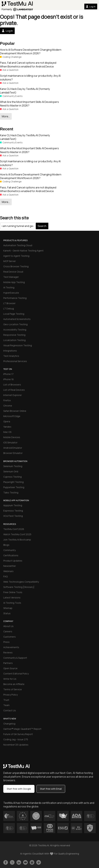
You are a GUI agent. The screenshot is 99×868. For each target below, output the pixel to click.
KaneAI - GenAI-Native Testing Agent (23, 251)
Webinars (8, 571)
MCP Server (10, 261)
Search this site (14, 218)
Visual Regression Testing (18, 345)
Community (9, 550)
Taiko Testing (11, 493)
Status (7, 613)
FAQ (5, 576)
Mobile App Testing (14, 282)
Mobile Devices (12, 437)
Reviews (8, 652)
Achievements (11, 647)
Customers (9, 637)
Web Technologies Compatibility (21, 582)
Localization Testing (14, 340)
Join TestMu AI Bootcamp (17, 540)
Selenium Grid (11, 471)
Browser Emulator (13, 453)
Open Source (10, 668)
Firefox (7, 400)
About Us (8, 626)
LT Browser (9, 303)
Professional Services (15, 361)
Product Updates (13, 561)
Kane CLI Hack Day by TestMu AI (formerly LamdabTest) (25, 91)
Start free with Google (19, 789)
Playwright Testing (13, 482)
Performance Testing (15, 298)
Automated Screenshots (17, 319)
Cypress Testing (12, 477)
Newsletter (10, 566)
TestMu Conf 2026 (14, 529)
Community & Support (15, 658)
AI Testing (9, 287)
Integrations (10, 351)
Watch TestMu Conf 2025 (17, 534)
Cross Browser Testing (16, 266)
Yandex (7, 427)
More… (6, 116)
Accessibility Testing (15, 330)
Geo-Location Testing (15, 324)
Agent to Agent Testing (16, 256)
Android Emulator (13, 448)
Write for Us (10, 679)
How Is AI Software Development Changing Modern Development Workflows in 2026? (31, 52)
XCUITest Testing (13, 516)
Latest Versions (12, 598)
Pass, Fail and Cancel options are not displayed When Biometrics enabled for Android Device (28, 65)
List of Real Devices (14, 390)
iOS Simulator (10, 442)
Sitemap (8, 608)
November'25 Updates (16, 745)
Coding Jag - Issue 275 (16, 739)
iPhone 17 (8, 374)
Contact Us (10, 710)
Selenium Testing (13, 466)
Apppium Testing (13, 505)
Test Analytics (11, 356)
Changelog (9, 724)
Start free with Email (51, 789)
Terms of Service (13, 689)
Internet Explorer (13, 395)
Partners (8, 663)
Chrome (8, 406)
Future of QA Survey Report (18, 734)
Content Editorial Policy (16, 674)
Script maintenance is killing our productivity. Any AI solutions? (30, 78)
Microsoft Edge (12, 416)
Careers (8, 631)
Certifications (11, 555)
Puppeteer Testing (14, 487)
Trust (6, 700)
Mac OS (7, 432)
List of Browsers (12, 385)
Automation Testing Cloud (18, 245)
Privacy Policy (10, 695)
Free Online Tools (13, 592)
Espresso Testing (13, 511)
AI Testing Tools (12, 603)
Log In (91, 7)
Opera (7, 421)
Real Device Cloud (13, 272)
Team (6, 705)
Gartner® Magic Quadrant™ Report (22, 729)
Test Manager (11, 277)
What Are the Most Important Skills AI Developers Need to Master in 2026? (29, 104)
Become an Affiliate (14, 684)
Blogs (6, 545)
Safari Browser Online (15, 411)
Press (6, 642)
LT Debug (9, 309)
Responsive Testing (14, 335)
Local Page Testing (14, 314)
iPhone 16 (8, 379)
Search (42, 226)
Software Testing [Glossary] (19, 587)
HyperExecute (11, 293)
